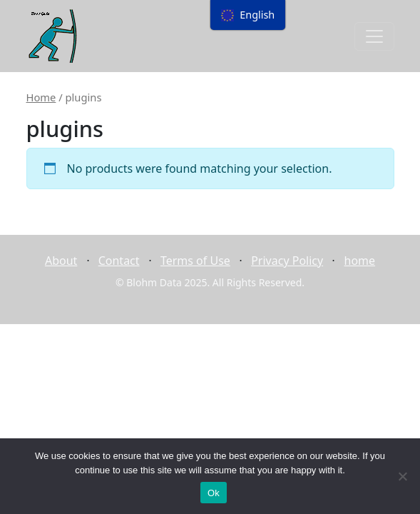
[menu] (248, 15)
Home (41, 97)
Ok (214, 493)
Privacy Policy (287, 261)
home (360, 261)
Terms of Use (195, 261)
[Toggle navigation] (374, 36)
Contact (119, 261)
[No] (402, 476)
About (61, 261)
